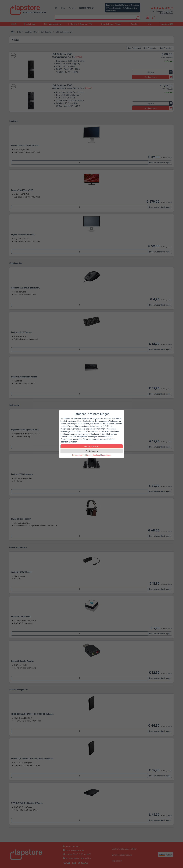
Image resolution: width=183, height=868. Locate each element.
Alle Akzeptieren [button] (91, 446)
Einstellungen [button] (92, 451)
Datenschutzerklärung (82, 455)
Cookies (96, 455)
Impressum (106, 455)
